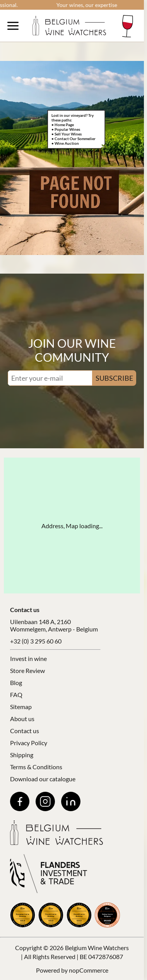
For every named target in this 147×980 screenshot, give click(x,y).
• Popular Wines (66, 129)
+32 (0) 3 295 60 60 (36, 641)
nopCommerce (89, 970)
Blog (16, 683)
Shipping (22, 755)
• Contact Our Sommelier (73, 139)
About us (22, 719)
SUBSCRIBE (114, 378)
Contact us (25, 731)
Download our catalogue (43, 779)
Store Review (27, 670)
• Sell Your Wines (67, 134)
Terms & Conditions (36, 767)
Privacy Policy (29, 743)
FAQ (16, 695)
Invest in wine (28, 658)
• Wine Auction (65, 143)
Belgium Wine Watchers (97, 948)
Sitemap (21, 707)
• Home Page (63, 125)
